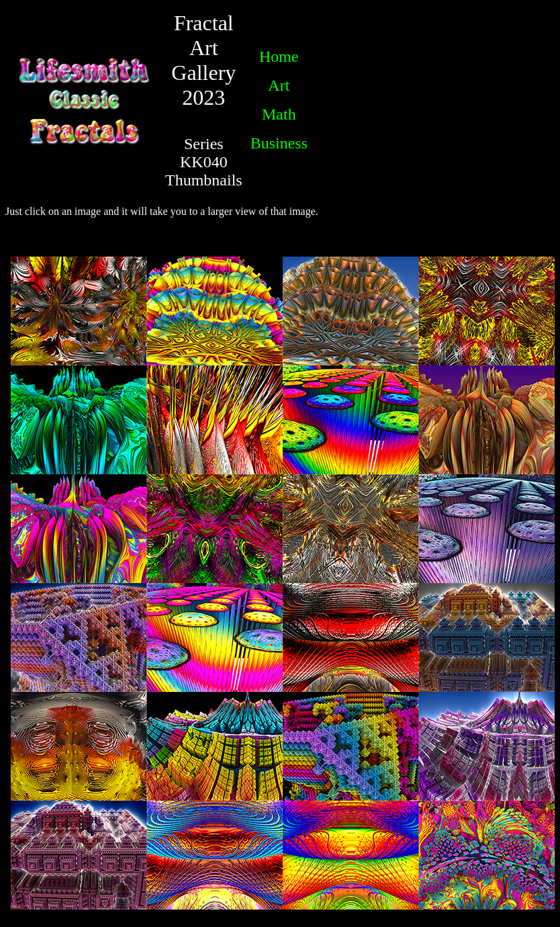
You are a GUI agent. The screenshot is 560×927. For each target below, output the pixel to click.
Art (279, 85)
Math (279, 114)
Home (279, 56)
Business (279, 143)
